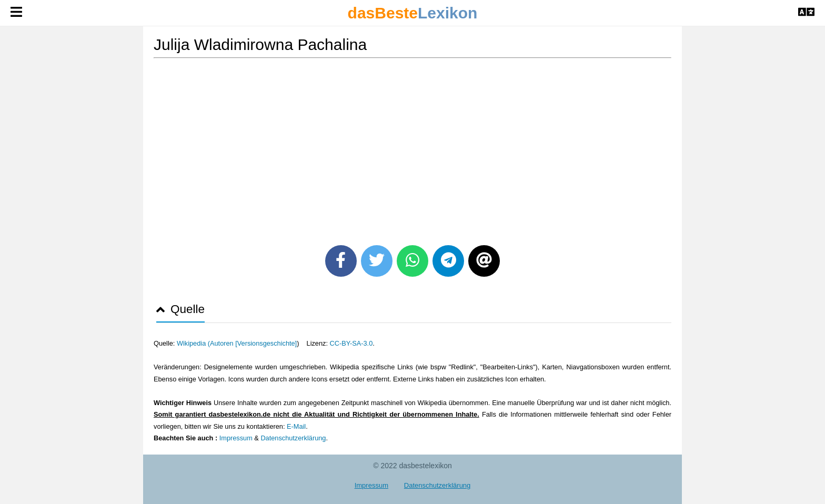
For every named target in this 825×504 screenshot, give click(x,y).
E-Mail (296, 426)
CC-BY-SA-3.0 (351, 343)
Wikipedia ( (193, 343)
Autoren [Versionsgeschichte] (253, 343)
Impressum (236, 438)
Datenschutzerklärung (293, 438)
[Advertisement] (413, 148)
